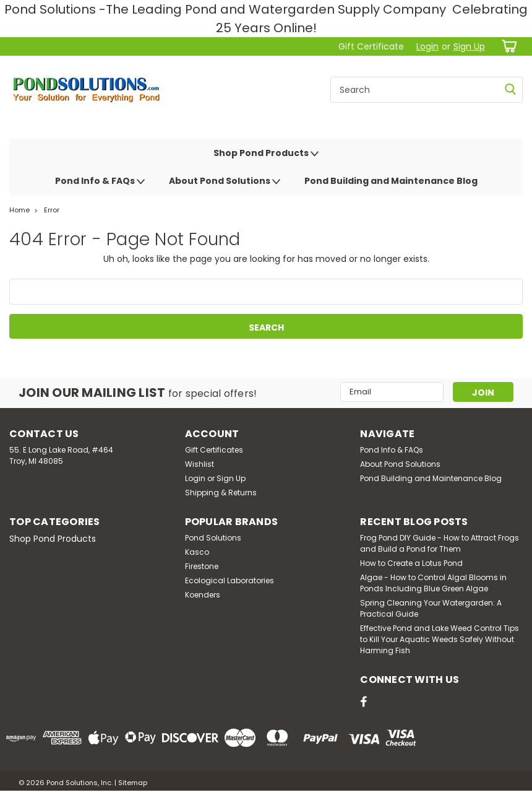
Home (19, 210)
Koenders (203, 595)
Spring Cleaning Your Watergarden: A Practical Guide (431, 608)
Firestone (202, 566)
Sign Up (469, 46)
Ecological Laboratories (230, 580)
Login (427, 46)
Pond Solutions (213, 538)
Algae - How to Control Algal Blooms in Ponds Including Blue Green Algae (433, 583)
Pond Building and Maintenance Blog (391, 181)
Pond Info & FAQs (100, 181)
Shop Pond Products (266, 154)
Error (52, 210)
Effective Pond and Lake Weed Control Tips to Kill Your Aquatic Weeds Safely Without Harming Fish (440, 639)
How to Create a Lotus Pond (411, 563)
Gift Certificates (214, 450)
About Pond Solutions (225, 181)
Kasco (197, 552)
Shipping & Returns (221, 493)
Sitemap (133, 783)
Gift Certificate (371, 46)
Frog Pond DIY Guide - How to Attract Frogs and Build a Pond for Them (440, 543)
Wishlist (199, 464)
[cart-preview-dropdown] (507, 46)
